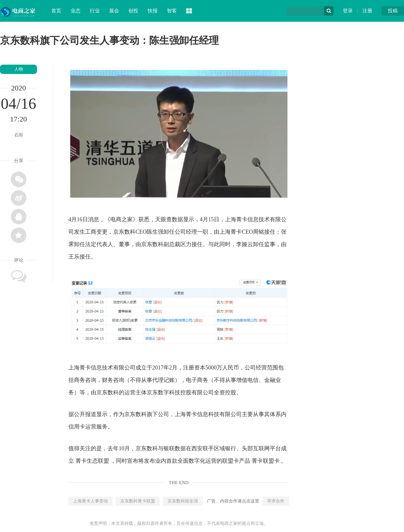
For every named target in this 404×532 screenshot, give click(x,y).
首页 (56, 11)
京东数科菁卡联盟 (138, 501)
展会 (114, 11)
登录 (348, 11)
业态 (76, 11)
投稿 (393, 11)
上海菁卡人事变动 (90, 501)
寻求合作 (276, 501)
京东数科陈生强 (183, 501)
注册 (367, 11)
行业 (95, 11)
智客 (172, 11)
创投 (133, 11)
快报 (153, 11)
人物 (19, 69)
